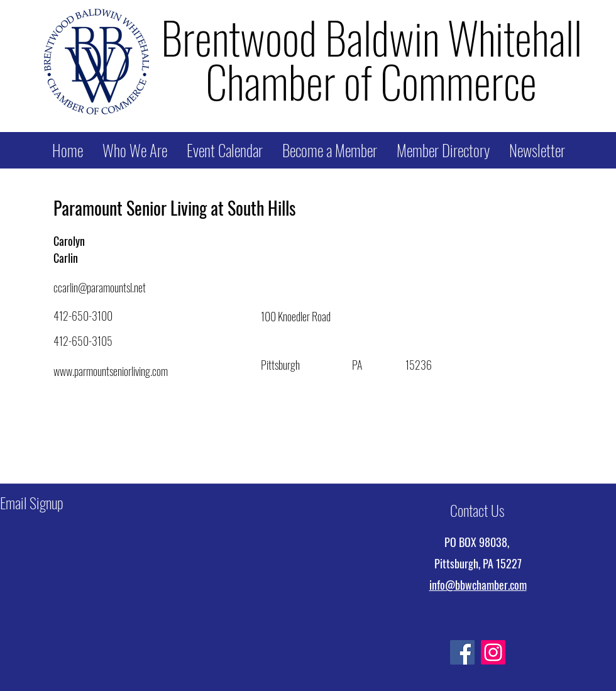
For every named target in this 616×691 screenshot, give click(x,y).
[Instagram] (493, 652)
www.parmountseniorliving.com (111, 371)
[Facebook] (462, 652)
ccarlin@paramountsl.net (100, 287)
